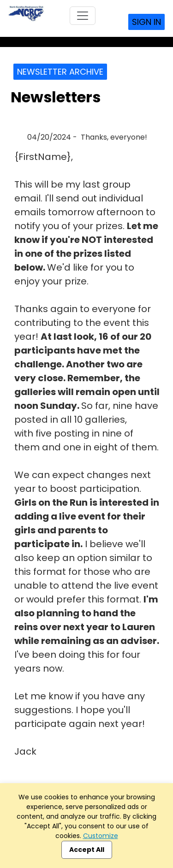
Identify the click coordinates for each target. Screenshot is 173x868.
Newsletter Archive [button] (60, 72)
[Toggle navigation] (83, 16)
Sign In (146, 22)
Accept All (87, 850)
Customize (101, 836)
